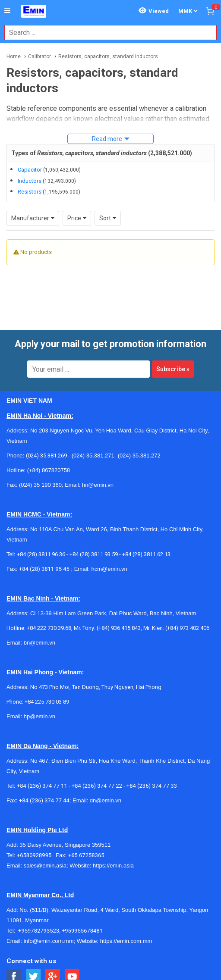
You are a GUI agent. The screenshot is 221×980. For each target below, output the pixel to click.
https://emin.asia (113, 866)
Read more (107, 139)
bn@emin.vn (39, 643)
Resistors (30, 192)
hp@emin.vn (39, 716)
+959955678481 (82, 931)
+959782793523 (39, 931)
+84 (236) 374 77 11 (42, 786)
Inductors (30, 181)
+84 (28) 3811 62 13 (146, 554)
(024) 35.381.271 (93, 456)
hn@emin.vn (98, 485)
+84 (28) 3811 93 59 (94, 554)
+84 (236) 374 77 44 (44, 800)
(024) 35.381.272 (138, 456)
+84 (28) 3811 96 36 (41, 554)
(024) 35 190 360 (40, 485)
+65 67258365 (86, 855)
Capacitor (30, 170)
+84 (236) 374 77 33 (152, 786)
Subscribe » (173, 369)
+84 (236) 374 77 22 (97, 786)
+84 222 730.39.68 (49, 628)
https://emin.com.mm (126, 941)
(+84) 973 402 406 (187, 628)
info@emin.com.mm (49, 941)
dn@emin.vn (106, 800)
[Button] (7, 11)
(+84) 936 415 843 (119, 628)
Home (14, 56)
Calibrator (39, 56)
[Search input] (106, 33)
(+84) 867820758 (49, 470)
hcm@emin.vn (109, 569)
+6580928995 (36, 855)
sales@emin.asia (45, 866)
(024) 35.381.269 (46, 456)
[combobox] (106, 33)
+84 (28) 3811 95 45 (44, 569)
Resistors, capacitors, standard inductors (108, 56)
